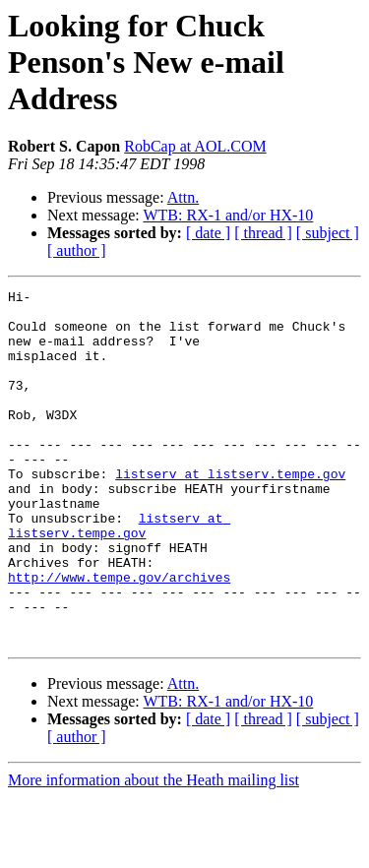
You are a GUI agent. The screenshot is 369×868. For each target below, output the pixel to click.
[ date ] (208, 233)
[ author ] (77, 250)
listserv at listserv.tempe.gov (230, 512)
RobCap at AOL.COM (195, 146)
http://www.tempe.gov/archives (119, 636)
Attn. (183, 197)
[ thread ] (263, 233)
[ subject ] (328, 233)
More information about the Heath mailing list (154, 851)
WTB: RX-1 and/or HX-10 (228, 215)
